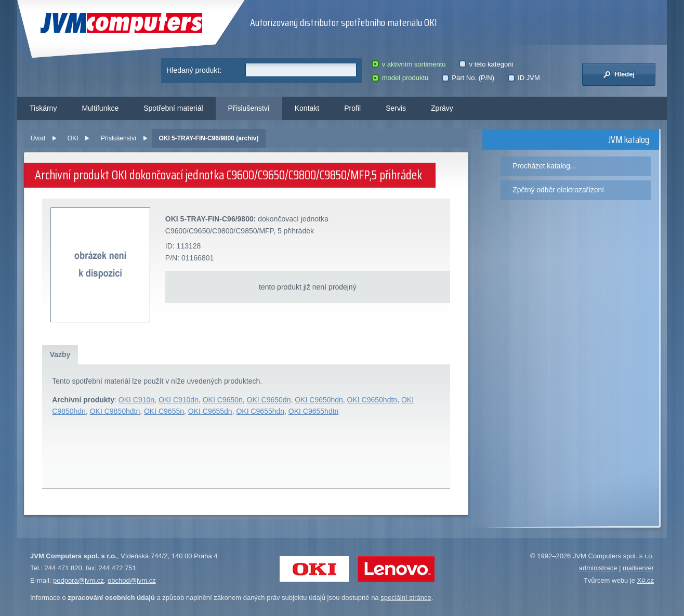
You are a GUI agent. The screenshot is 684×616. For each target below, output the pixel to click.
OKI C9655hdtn (314, 411)
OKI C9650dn (269, 400)
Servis (396, 108)
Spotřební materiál (173, 108)
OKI (73, 138)
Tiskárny (43, 108)
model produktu (400, 78)
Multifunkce (100, 108)
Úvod (38, 138)
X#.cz (645, 580)
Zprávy (442, 108)
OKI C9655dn (210, 411)
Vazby (60, 355)
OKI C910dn (179, 400)
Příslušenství (249, 108)
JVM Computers (121, 23)
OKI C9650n (223, 400)
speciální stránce (406, 598)
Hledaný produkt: (194, 70)
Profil (352, 108)
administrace (598, 568)
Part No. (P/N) (468, 78)
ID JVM (524, 78)
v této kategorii (486, 64)
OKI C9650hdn (319, 400)
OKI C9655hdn (260, 411)
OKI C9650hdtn (372, 400)
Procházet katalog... (544, 166)
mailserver (638, 568)
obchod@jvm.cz (132, 580)
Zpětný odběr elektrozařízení (558, 190)
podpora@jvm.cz (78, 580)
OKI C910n (136, 400)
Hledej (619, 74)
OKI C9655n (164, 411)
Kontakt (307, 108)
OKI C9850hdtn (115, 411)
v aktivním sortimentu (409, 64)
